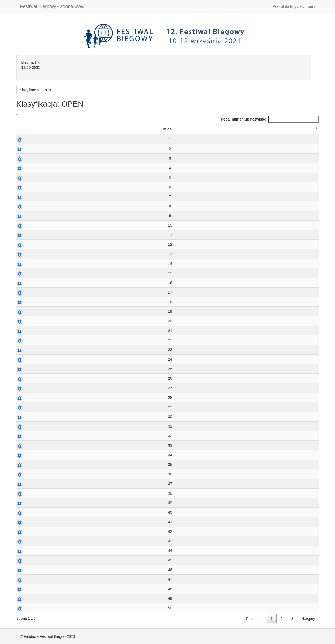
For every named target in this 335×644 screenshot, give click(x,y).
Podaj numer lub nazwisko (270, 119)
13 (28, 254)
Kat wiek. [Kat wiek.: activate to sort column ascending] (146, 129)
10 (28, 225)
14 (28, 264)
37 (28, 484)
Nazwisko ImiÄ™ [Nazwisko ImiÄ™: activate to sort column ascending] (91, 129)
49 (28, 598)
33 (28, 445)
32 (28, 436)
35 (28, 465)
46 (28, 570)
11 (28, 235)
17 (28, 292)
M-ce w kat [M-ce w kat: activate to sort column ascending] (206, 129)
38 (28, 493)
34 (28, 455)
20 (28, 321)
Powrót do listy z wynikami (294, 6)
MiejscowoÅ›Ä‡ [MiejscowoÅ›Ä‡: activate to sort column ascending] (294, 129)
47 (28, 579)
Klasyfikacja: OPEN (35, 90)
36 (28, 474)
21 (28, 331)
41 (28, 522)
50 (28, 608)
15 (28, 273)
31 (28, 426)
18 (28, 302)
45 (28, 560)
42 (28, 531)
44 (28, 551)
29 (28, 407)
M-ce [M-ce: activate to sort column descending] (26, 129)
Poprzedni (254, 619)
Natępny (308, 619)
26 (28, 378)
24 (28, 359)
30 (28, 417)
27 (28, 388)
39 (28, 503)
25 (28, 369)
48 (28, 589)
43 (28, 541)
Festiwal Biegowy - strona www (52, 6)
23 (28, 350)
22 (28, 340)
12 (28, 244)
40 (28, 512)
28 (28, 398)
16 (28, 283)
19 (28, 311)
